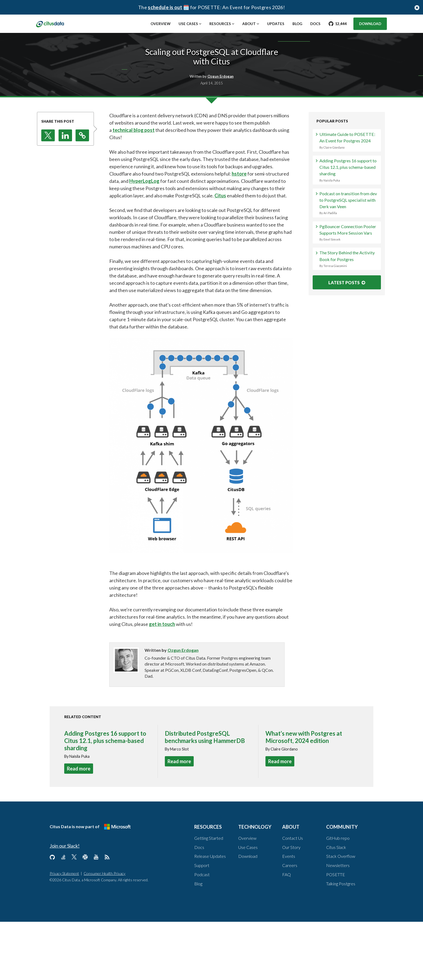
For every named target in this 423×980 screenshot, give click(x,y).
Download (370, 24)
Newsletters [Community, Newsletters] (338, 924)
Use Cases (188, 24)
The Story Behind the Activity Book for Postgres (349, 352)
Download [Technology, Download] (248, 915)
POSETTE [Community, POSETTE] (336, 933)
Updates (276, 24)
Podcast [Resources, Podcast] (202, 933)
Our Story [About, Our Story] (291, 905)
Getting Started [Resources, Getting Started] (209, 896)
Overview (161, 24)
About (249, 24)
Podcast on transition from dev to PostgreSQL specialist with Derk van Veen (349, 280)
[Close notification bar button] (417, 7)
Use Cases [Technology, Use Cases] (248, 905)
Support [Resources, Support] (202, 924)
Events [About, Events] (289, 915)
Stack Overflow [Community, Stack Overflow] (341, 915)
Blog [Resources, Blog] (198, 942)
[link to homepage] (56, 23)
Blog (297, 24)
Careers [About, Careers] (290, 924)
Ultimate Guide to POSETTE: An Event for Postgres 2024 (349, 204)
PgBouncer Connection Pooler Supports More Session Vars (349, 320)
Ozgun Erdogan (183, 708)
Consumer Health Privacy (105, 932)
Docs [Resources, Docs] (199, 905)
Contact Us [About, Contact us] (293, 896)
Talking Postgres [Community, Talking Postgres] (341, 942)
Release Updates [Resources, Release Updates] (210, 915)
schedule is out (165, 7)
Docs (315, 24)
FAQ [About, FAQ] (286, 933)
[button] (48, 194)
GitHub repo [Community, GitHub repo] (338, 896)
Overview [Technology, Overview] (247, 896)
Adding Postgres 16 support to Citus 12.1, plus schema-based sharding (349, 240)
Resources (220, 24)
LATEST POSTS (347, 377)
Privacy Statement (64, 932)
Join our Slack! (65, 904)
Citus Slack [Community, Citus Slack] (336, 905)
